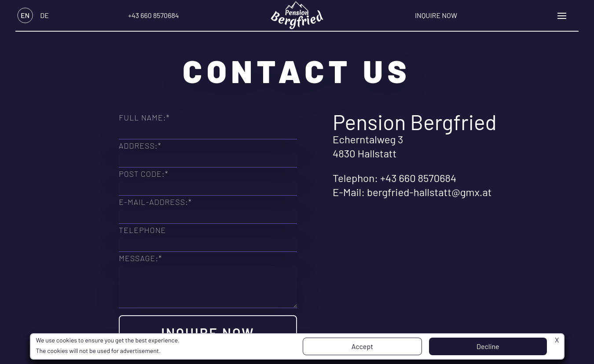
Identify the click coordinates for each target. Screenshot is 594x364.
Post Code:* (144, 174)
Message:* (140, 258)
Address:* (140, 146)
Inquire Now (436, 15)
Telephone (143, 230)
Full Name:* (144, 117)
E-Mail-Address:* (155, 202)
